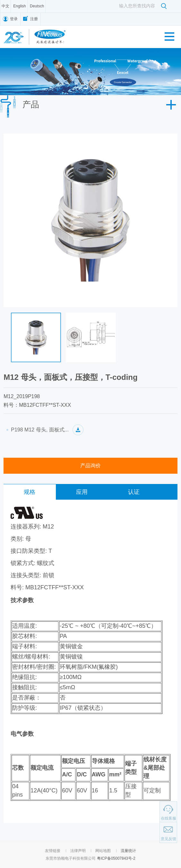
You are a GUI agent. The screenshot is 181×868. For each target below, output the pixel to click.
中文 (5, 6)
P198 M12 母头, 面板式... (40, 430)
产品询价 (90, 466)
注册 (34, 19)
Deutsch (37, 6)
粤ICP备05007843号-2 (116, 858)
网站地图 (103, 851)
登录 (14, 19)
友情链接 (53, 851)
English (19, 6)
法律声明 (78, 851)
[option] (90, 72)
